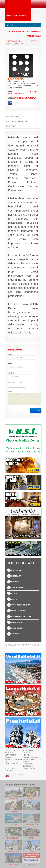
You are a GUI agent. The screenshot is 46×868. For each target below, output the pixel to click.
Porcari (32, 799)
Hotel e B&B (17, 570)
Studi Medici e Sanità (21, 605)
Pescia (32, 812)
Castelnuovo (13, 851)
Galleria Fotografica (17, 121)
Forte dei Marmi (32, 825)
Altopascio (13, 812)
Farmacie (16, 582)
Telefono (11, 373)
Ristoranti (16, 576)
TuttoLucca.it (13, 41)
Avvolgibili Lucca (31, 757)
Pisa (32, 851)
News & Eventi (18, 628)
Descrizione (12, 117)
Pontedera (13, 864)
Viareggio (13, 825)
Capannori (13, 799)
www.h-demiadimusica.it (25, 98)
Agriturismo (17, 588)
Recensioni (12, 126)
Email (10, 364)
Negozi (14, 593)
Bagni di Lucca (13, 838)
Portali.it (32, 864)
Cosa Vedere (17, 622)
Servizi (34, 41)
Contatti (15, 634)
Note (10, 392)
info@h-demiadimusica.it (23, 93)
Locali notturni (19, 611)
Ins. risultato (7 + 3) (16, 382)
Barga (32, 838)
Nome (10, 354)
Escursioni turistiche (21, 617)
